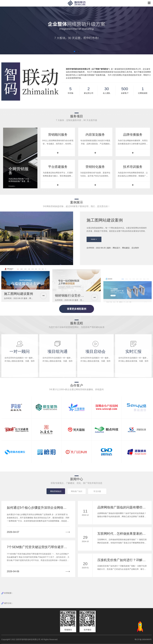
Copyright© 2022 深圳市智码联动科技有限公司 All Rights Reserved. (31, 639)
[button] (74, 51)
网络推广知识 (77, 491)
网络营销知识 (56, 491)
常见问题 (97, 491)
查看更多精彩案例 (77, 309)
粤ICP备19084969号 (143, 639)
